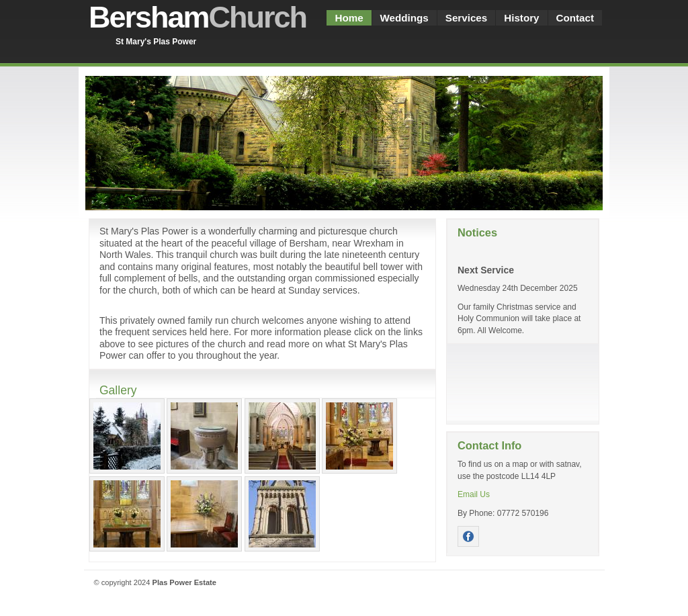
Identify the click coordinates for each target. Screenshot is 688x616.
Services (466, 18)
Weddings (404, 18)
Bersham (198, 17)
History (521, 18)
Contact (575, 18)
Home (349, 18)
